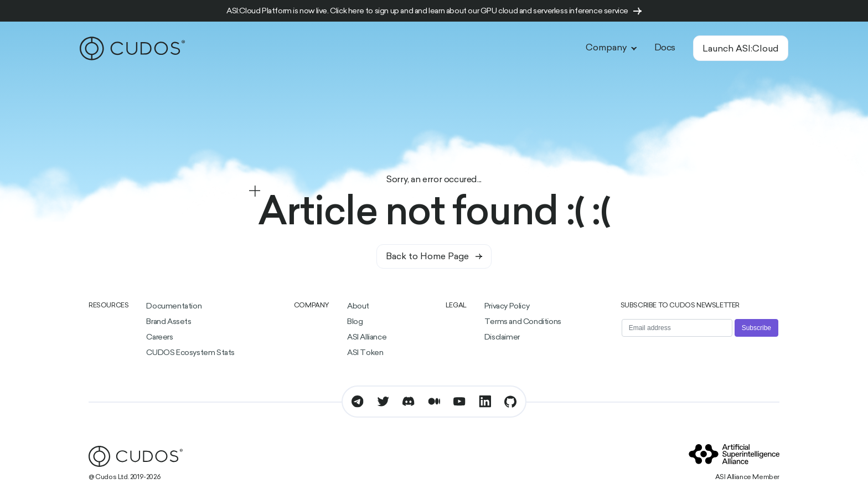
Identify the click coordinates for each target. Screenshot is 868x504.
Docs (665, 48)
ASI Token (365, 353)
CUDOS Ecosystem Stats (190, 353)
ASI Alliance (367, 338)
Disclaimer (502, 338)
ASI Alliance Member (747, 477)
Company (611, 48)
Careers (159, 338)
